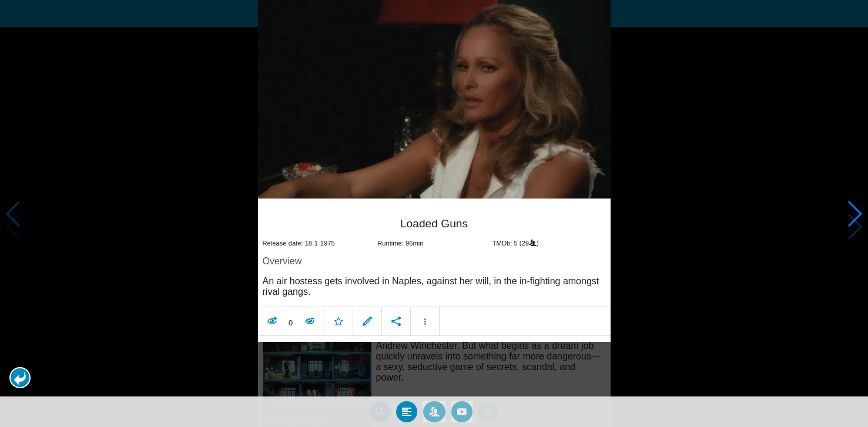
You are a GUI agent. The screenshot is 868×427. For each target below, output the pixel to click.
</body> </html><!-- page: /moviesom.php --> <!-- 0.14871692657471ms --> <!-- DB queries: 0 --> (434, 213)
